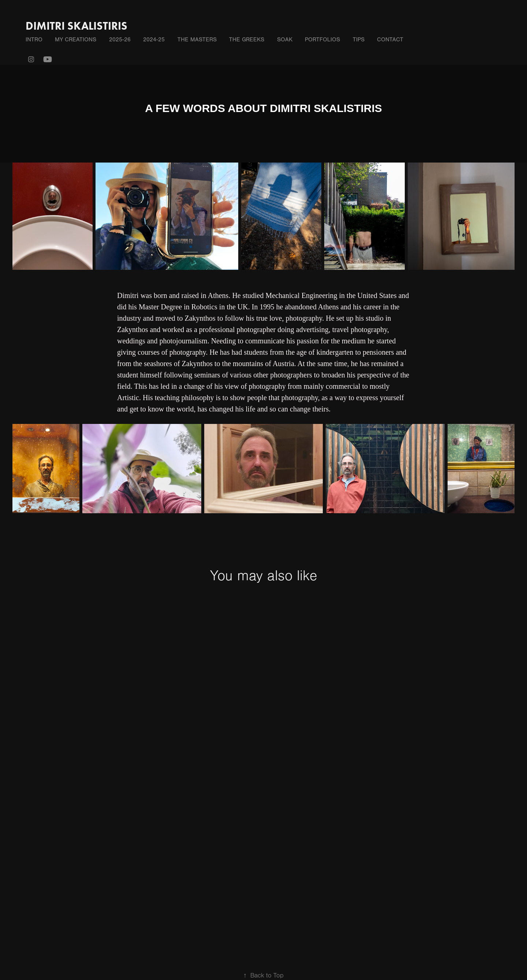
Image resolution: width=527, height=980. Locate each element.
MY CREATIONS (76, 40)
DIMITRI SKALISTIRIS (76, 26)
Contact (390, 40)
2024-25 (154, 40)
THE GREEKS (247, 40)
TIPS (359, 40)
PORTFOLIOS (322, 40)
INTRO (34, 40)
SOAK (285, 40)
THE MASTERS (197, 40)
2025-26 (120, 40)
